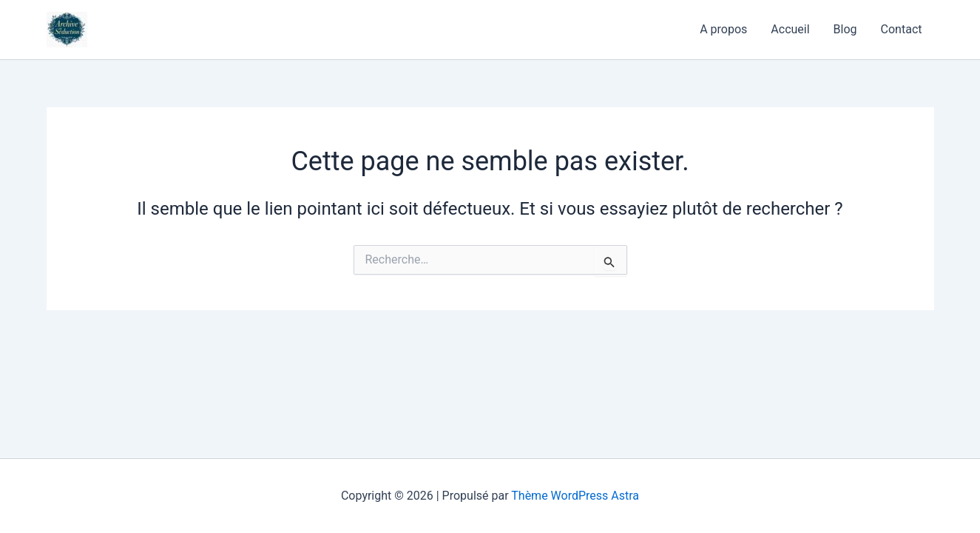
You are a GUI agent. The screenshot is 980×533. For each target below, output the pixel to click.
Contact (902, 29)
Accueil (790, 29)
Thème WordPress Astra (575, 496)
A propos (723, 29)
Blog (845, 29)
